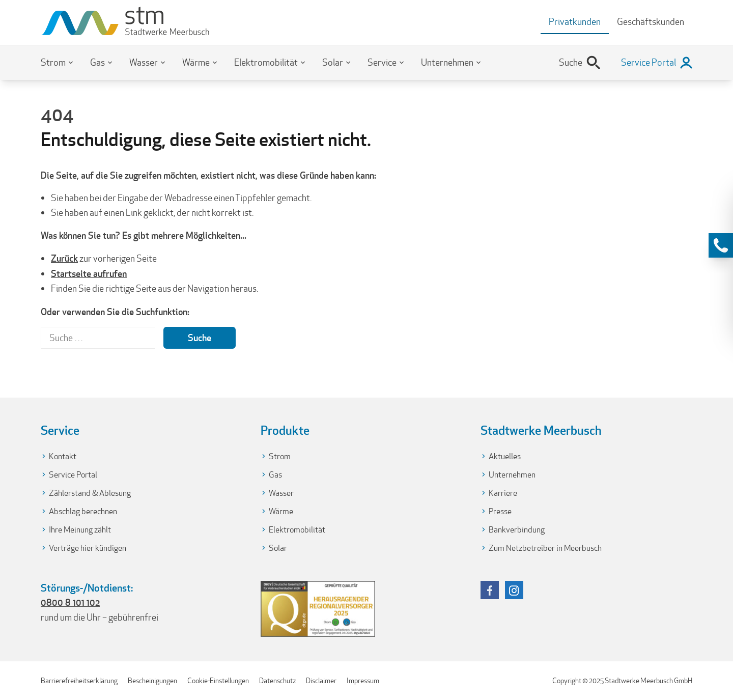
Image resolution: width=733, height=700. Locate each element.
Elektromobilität (266, 62)
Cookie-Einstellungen (218, 681)
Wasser (144, 62)
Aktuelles (505, 456)
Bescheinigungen (152, 681)
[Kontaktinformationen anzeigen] (721, 245)
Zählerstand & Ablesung (90, 493)
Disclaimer (321, 681)
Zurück (64, 258)
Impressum (363, 681)
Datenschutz (277, 681)
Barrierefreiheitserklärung (79, 681)
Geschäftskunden (651, 22)
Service (382, 62)
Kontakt (63, 456)
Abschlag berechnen (83, 511)
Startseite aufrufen (89, 273)
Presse (500, 511)
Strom (53, 62)
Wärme (196, 62)
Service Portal (73, 475)
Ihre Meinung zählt (80, 530)
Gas (97, 62)
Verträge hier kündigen (88, 548)
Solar (333, 62)
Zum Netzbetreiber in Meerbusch (545, 548)
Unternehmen (447, 62)
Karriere (503, 493)
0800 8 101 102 (70, 602)
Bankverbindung (517, 530)
